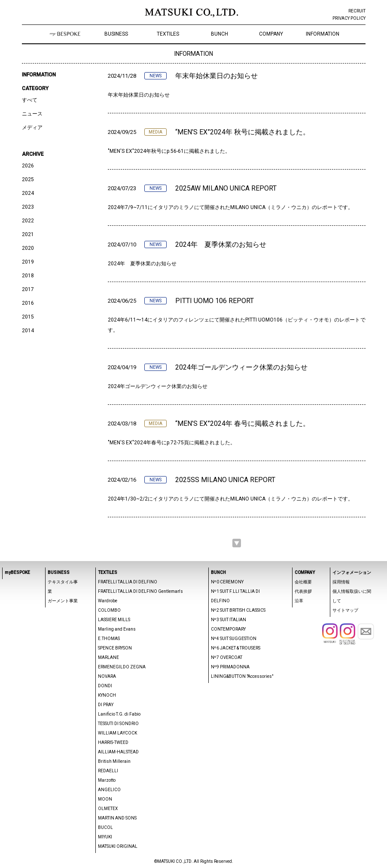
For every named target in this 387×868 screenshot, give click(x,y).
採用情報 (341, 582)
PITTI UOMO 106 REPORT (215, 301)
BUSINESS (116, 34)
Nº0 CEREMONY (227, 582)
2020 (28, 248)
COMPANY (271, 34)
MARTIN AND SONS (117, 818)
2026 (28, 166)
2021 (28, 234)
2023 (28, 207)
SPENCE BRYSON (115, 648)
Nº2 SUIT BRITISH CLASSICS (238, 610)
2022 (28, 221)
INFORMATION (323, 34)
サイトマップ (345, 610)
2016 (28, 303)
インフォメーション (352, 572)
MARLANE (108, 657)
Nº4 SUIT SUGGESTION (234, 639)
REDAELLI (108, 771)
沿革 (299, 601)
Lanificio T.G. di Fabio (119, 714)
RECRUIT (357, 11)
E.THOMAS (109, 639)
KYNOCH (107, 695)
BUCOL (105, 827)
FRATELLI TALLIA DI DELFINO (128, 582)
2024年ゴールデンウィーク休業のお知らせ (241, 367)
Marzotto (107, 780)
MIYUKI (105, 837)
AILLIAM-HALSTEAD (118, 752)
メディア (32, 127)
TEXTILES (168, 34)
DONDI (105, 686)
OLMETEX (108, 809)
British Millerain (114, 761)
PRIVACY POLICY (349, 18)
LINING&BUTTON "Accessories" (242, 676)
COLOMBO (109, 610)
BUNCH (219, 34)
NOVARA (107, 676)
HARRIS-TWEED (113, 742)
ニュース (32, 114)
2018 (28, 276)
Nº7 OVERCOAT (227, 657)
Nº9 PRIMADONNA (230, 667)
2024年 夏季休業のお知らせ (221, 244)
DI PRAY (106, 705)
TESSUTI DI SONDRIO (118, 724)
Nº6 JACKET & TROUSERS (236, 648)
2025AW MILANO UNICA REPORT (226, 188)
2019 (28, 262)
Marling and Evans (117, 629)
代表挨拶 (303, 591)
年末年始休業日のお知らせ (216, 76)
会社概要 (303, 582)
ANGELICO (109, 790)
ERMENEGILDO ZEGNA (122, 667)
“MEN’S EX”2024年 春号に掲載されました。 (242, 423)
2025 (28, 179)
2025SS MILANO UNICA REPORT (225, 480)
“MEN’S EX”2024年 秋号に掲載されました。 (242, 132)
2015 (28, 317)
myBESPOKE (17, 572)
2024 (28, 193)
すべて (30, 100)
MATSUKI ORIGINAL (118, 846)
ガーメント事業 (63, 601)
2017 (28, 289)
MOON (105, 799)
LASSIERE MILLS (114, 620)
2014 (28, 331)
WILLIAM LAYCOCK (117, 733)
